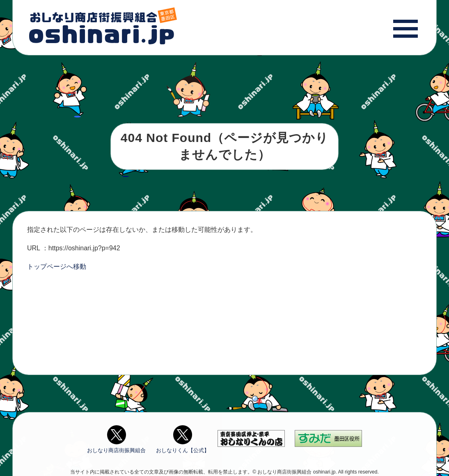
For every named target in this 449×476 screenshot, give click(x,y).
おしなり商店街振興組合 (116, 438)
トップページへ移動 (57, 267)
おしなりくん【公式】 (183, 438)
